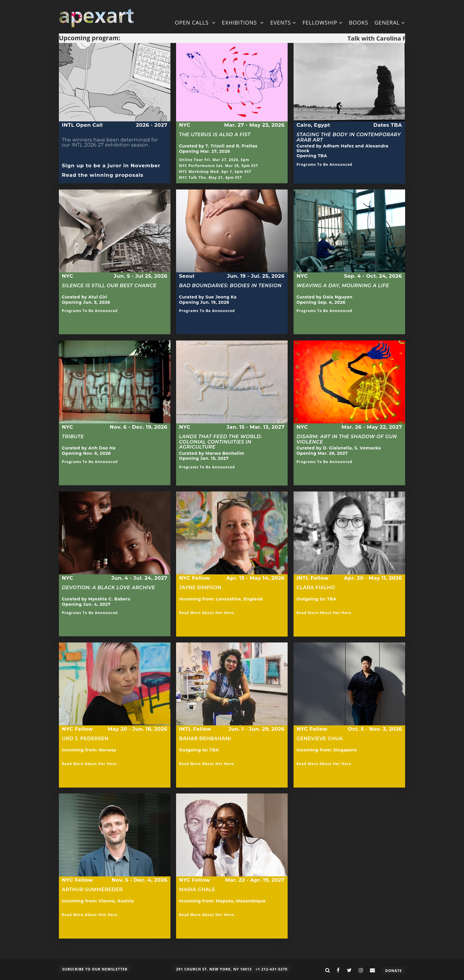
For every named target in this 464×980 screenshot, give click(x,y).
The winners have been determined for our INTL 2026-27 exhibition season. (110, 145)
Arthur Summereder (92, 890)
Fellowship (323, 23)
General (390, 23)
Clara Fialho (316, 590)
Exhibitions (243, 23)
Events (283, 23)
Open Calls (195, 23)
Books (359, 23)
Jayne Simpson (200, 588)
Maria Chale (197, 890)
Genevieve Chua (320, 739)
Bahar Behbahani (205, 741)
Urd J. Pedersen (85, 739)
